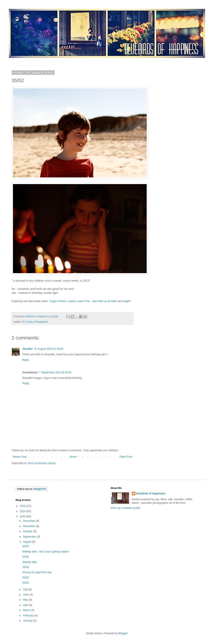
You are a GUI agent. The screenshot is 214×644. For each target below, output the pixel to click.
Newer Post (20, 457)
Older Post (126, 457)
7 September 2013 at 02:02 (55, 372)
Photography (41, 322)
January (28, 621)
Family (29, 322)
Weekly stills (30, 562)
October (28, 531)
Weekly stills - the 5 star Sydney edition (46, 552)
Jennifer (28, 349)
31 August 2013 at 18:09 (49, 349)
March (27, 610)
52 (23, 322)
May (26, 600)
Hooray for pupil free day (37, 572)
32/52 (26, 578)
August (28, 542)
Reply (26, 360)
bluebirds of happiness (151, 494)
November (30, 526)
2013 (23, 516)
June (26, 595)
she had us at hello (105, 301)
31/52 (26, 583)
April (26, 605)
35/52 (26, 546)
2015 (23, 506)
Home (73, 457)
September (30, 537)
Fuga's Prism (58, 301)
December (30, 521)
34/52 (26, 557)
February (29, 616)
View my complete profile (125, 508)
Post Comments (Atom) (42, 463)
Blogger (123, 633)
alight (127, 301)
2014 (23, 511)
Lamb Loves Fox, (79, 301)
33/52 (26, 567)
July (26, 589)
